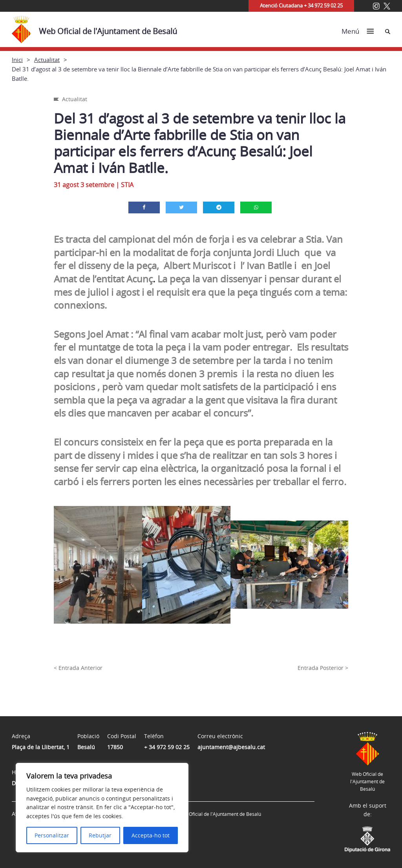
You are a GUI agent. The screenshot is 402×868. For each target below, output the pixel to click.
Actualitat (47, 60)
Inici (17, 60)
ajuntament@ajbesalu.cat (231, 747)
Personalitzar (52, 835)
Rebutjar (100, 835)
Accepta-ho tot (151, 835)
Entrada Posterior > (323, 668)
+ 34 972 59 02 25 (167, 747)
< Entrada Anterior (78, 668)
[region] (102, 808)
